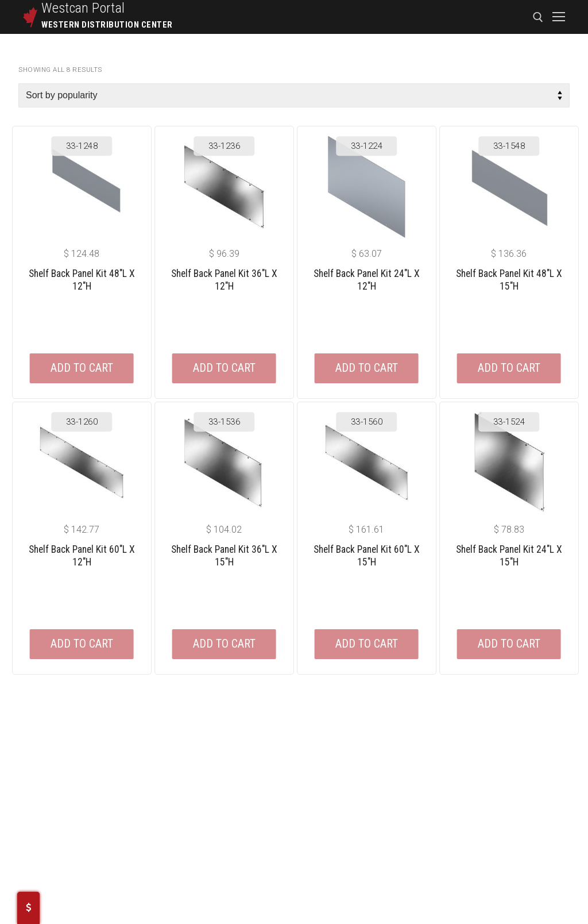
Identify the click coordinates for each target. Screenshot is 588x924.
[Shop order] (294, 95)
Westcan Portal (83, 8)
